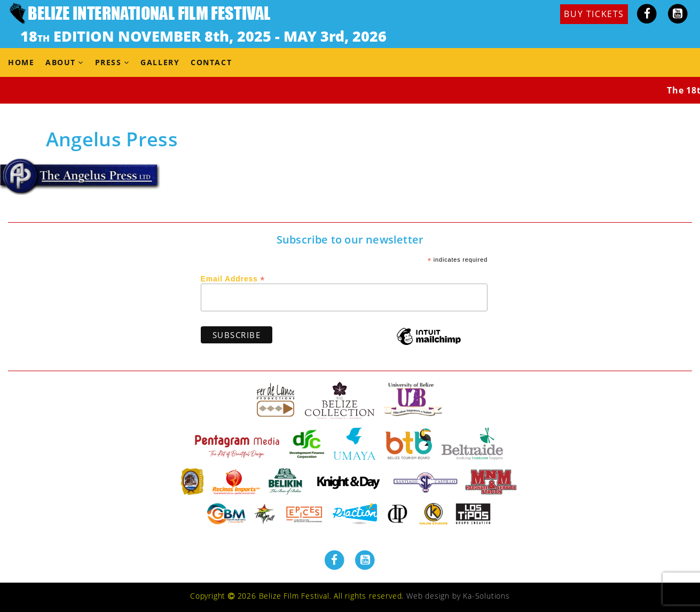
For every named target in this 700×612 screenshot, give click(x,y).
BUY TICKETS (594, 14)
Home (21, 62)
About (61, 62)
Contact (211, 62)
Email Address (233, 278)
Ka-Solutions (486, 596)
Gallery (160, 62)
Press (108, 62)
